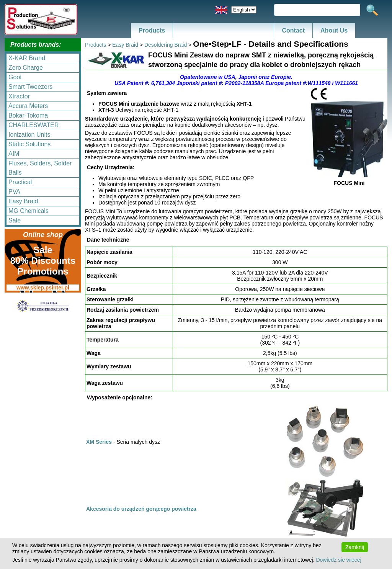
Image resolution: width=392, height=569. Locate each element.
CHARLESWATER (34, 125)
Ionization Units (29, 135)
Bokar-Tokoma (28, 115)
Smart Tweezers (30, 87)
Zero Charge (26, 68)
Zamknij (355, 547)
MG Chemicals (29, 211)
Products (152, 30)
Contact (293, 30)
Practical (20, 182)
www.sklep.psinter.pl (43, 288)
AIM (14, 154)
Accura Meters (28, 106)
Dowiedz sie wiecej (338, 560)
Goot (15, 77)
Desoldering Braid (166, 45)
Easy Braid (23, 201)
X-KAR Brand (27, 58)
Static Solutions (29, 144)
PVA (14, 192)
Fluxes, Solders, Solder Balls (40, 168)
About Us (334, 30)
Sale (15, 220)
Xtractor (19, 96)
